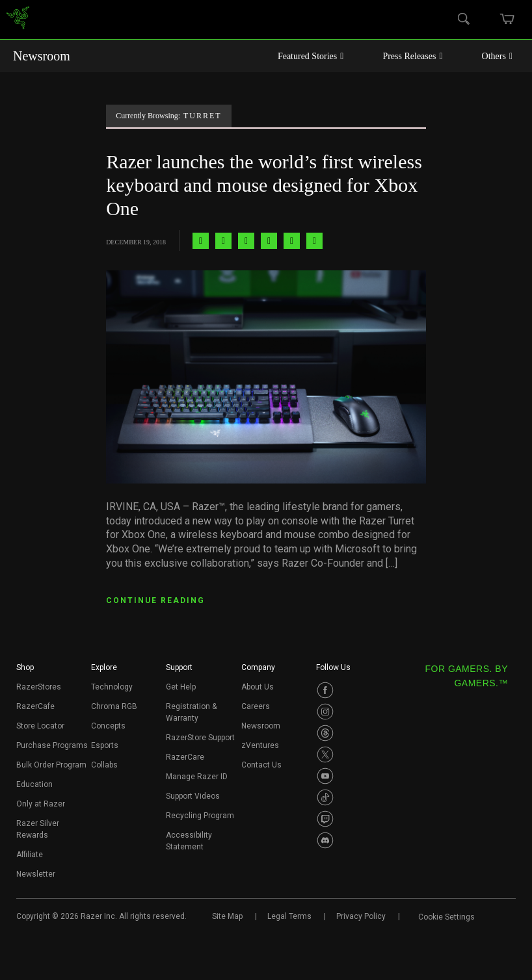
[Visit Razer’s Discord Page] (325, 840)
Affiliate (30, 855)
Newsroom (42, 56)
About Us (258, 687)
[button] (25, 671)
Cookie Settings (446, 917)
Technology (112, 687)
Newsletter (36, 874)
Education (34, 784)
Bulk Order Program (51, 765)
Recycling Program (200, 816)
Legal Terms (289, 916)
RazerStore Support (200, 738)
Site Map (227, 916)
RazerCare (185, 757)
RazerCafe (35, 706)
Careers (256, 706)
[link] (18, 20)
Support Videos (193, 796)
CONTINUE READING (155, 600)
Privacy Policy (361, 916)
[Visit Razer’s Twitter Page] (325, 754)
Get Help (181, 687)
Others (497, 56)
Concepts (108, 726)
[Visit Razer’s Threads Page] (325, 733)
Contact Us (261, 765)
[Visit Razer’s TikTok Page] (325, 797)
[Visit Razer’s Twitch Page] (325, 819)
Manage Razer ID (197, 777)
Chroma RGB (114, 706)
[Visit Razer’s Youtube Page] (325, 776)
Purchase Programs (52, 745)
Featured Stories (311, 56)
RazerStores (39, 687)
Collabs (104, 765)
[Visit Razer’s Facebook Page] (325, 690)
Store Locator (40, 726)
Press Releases (412, 56)
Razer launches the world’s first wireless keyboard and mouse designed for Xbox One (264, 185)
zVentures (260, 745)
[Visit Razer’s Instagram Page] (325, 712)
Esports (105, 745)
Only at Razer (41, 804)
